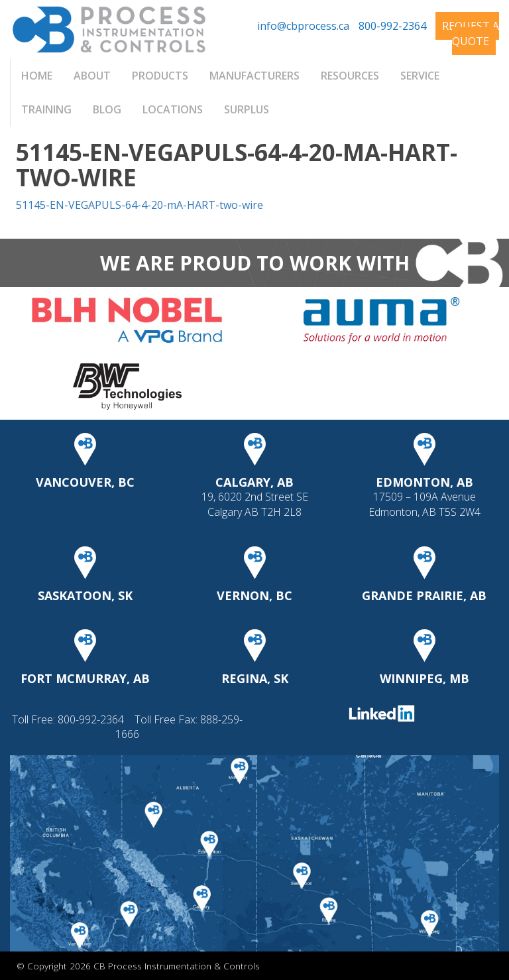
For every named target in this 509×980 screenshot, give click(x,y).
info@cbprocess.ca (303, 26)
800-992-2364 (392, 26)
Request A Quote (471, 33)
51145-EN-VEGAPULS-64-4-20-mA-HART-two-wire (140, 205)
